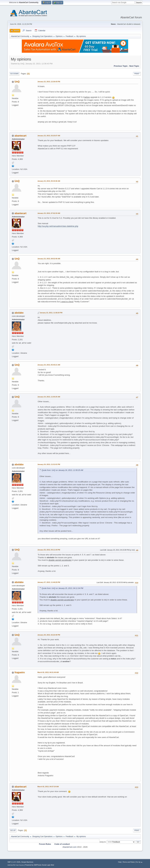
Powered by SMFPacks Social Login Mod (40, 865)
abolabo (19, 313)
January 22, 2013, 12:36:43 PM (49, 82)
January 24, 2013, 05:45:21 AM (49, 365)
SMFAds (10, 865)
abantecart (21, 136)
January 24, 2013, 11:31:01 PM (49, 464)
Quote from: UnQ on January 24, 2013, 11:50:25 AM (62, 470)
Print (137, 74)
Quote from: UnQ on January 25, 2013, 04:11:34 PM (62, 588)
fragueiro (20, 672)
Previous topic (121, 66)
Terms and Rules (129, 862)
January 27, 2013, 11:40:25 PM (49, 582)
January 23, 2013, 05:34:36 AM (49, 181)
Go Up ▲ (139, 862)
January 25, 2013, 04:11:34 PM (49, 550)
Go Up (13, 830)
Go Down (14, 74)
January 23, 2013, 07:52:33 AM (49, 213)
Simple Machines (27, 862)
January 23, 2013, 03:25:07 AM (49, 136)
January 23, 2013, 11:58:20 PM (51, 313)
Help (120, 862)
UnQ (17, 82)
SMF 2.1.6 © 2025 (14, 862)
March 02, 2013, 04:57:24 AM (48, 787)
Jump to (103, 842)
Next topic (134, 66)
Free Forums (20, 865)
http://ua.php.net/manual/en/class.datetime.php (58, 226)
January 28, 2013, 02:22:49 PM (49, 635)
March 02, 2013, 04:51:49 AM (48, 672)
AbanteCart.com (70, 847)
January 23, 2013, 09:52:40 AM (49, 259)
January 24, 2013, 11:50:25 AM (49, 397)
